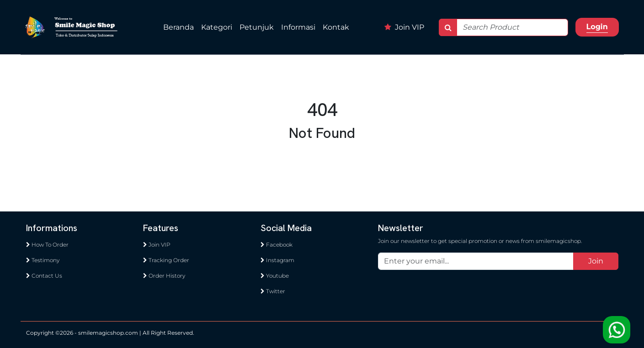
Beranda (178, 27)
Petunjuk (257, 27)
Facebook (277, 245)
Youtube (275, 276)
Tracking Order (166, 260)
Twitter (273, 291)
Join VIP (404, 27)
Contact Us (44, 276)
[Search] (512, 27)
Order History (164, 276)
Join (596, 261)
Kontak (336, 27)
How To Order (47, 245)
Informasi (298, 27)
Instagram (277, 260)
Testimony (43, 260)
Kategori (217, 27)
